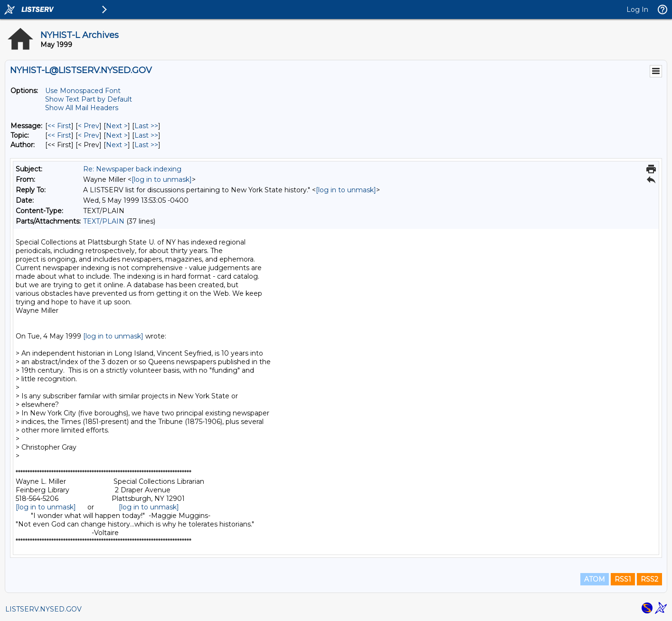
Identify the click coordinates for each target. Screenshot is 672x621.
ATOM (595, 579)
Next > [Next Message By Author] (117, 145)
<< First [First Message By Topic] (59, 135)
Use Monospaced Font (83, 91)
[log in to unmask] (162, 179)
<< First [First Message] (59, 126)
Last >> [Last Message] (146, 126)
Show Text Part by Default (89, 99)
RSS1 (623, 579)
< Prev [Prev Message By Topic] (89, 135)
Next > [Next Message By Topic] (117, 135)
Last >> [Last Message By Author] (146, 145)
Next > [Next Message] (117, 126)
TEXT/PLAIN (104, 221)
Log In (637, 9)
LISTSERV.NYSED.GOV (43, 609)
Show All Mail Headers (82, 108)
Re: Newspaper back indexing (132, 169)
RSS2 (649, 579)
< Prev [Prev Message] (89, 126)
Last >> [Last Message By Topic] (146, 135)
